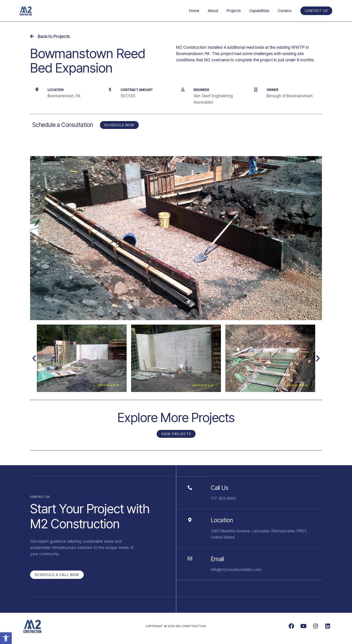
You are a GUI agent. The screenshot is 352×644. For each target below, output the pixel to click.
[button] (34, 358)
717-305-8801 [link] (223, 498)
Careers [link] (285, 11)
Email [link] (217, 559)
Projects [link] (235, 11)
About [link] (215, 11)
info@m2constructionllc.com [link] (236, 570)
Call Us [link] (220, 488)
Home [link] (197, 11)
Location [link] (222, 520)
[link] (6, 638)
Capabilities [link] (260, 11)
